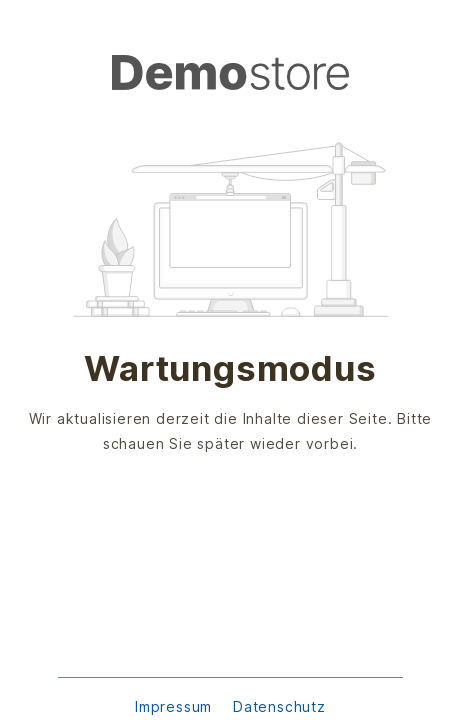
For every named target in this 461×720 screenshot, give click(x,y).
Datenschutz (279, 706)
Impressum (176, 706)
